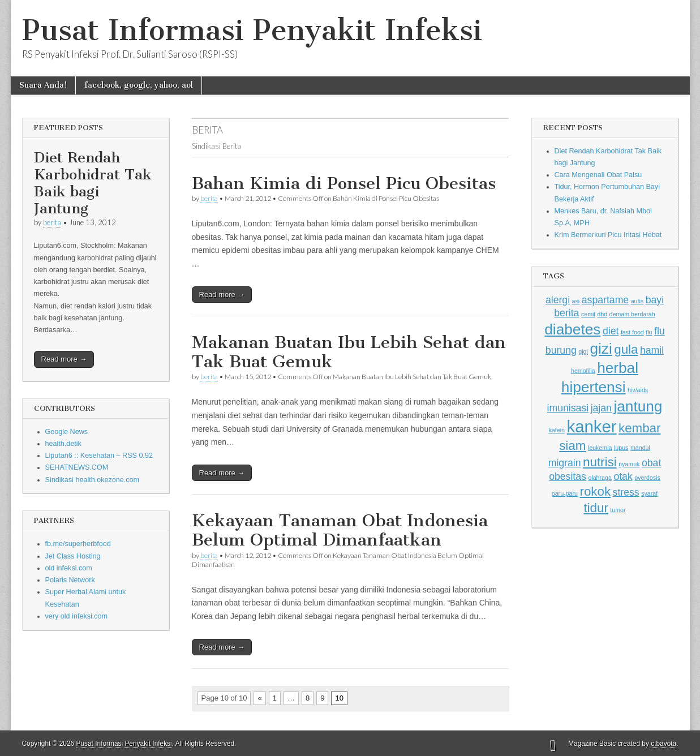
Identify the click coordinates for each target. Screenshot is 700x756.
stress (626, 492)
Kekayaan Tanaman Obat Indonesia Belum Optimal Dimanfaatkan (340, 530)
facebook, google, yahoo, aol (139, 85)
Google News (67, 432)
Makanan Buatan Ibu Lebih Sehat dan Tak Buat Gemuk (349, 352)
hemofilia (583, 371)
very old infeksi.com (77, 616)
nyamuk (629, 464)
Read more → (64, 359)
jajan (601, 408)
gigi (583, 351)
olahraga (600, 478)
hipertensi (594, 387)
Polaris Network (70, 580)
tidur (596, 508)
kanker (591, 426)
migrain (565, 463)
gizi (601, 349)
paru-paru (565, 493)
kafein (557, 430)
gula (626, 349)
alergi (558, 300)
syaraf (649, 493)
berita (52, 222)
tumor (618, 510)
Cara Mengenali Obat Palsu (598, 175)
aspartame (605, 300)
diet (611, 331)
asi (576, 301)
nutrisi (600, 462)
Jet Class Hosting (73, 556)
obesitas (568, 476)
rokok (595, 491)
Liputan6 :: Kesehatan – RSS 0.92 (99, 456)
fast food (632, 332)
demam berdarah (632, 314)
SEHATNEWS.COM (77, 467)
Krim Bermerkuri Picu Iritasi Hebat (608, 235)
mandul (640, 448)
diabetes (572, 329)
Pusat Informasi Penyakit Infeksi (252, 30)
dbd (602, 314)
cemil (588, 314)
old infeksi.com (69, 568)
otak (623, 476)
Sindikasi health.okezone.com (93, 480)
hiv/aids (638, 390)
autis (637, 301)
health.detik (63, 444)
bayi (655, 300)
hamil (652, 350)
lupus (621, 448)
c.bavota (664, 744)
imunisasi (568, 408)
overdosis (647, 478)
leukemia (600, 448)
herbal (618, 368)
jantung (638, 406)
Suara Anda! (43, 85)
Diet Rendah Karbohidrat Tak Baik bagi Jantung (93, 183)
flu (649, 332)
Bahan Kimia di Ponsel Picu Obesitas (344, 183)
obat (651, 463)
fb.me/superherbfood (78, 544)
